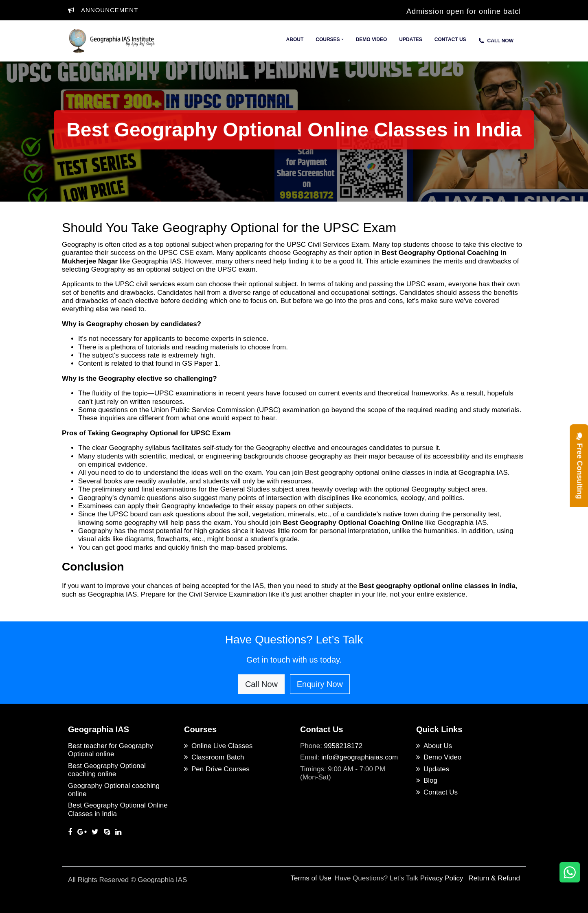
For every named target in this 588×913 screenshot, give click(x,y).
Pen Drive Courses (217, 769)
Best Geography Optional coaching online (107, 770)
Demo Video (372, 40)
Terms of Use (311, 878)
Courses (328, 40)
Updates (410, 40)
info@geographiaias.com (360, 757)
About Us (434, 746)
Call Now (496, 41)
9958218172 (343, 746)
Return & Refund (494, 878)
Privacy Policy (442, 878)
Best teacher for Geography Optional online (111, 750)
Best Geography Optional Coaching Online (353, 523)
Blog (427, 780)
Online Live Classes (218, 746)
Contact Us (450, 40)
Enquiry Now (320, 684)
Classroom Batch (214, 757)
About (295, 40)
